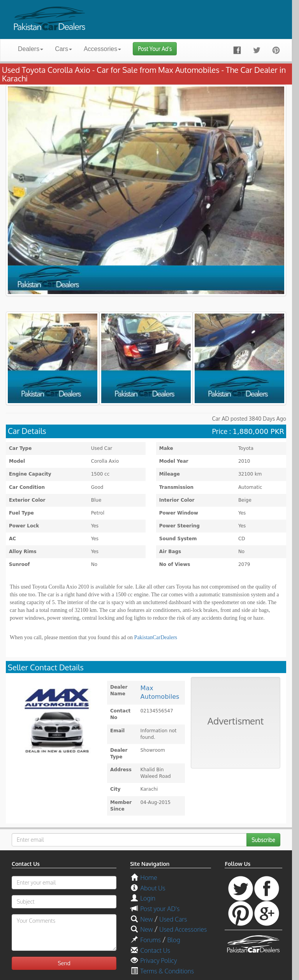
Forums (150, 940)
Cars (63, 49)
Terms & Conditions (167, 971)
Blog (174, 940)
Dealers (31, 49)
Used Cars (173, 919)
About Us (153, 888)
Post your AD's (160, 909)
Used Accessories (183, 929)
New (146, 919)
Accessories (102, 49)
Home (149, 878)
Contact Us (155, 950)
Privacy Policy (158, 961)
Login (148, 898)
